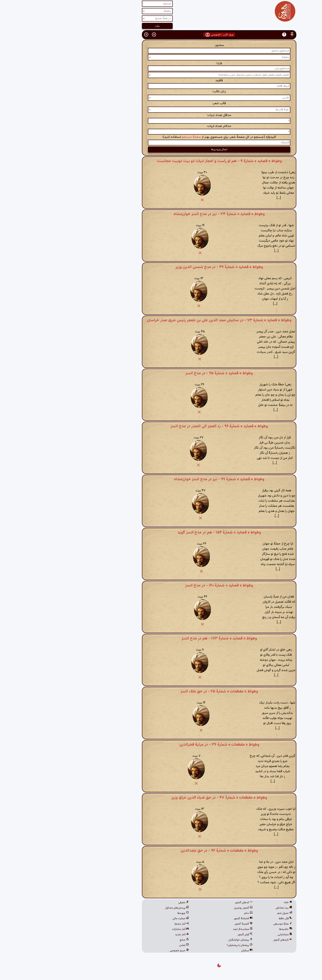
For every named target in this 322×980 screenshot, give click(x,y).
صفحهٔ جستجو (133, 137)
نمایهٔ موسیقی (225, 924)
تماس (126, 945)
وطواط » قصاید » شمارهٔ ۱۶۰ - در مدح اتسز (161, 585)
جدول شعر (226, 913)
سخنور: (161, 45)
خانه (230, 903)
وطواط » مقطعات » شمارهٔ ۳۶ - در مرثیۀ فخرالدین (161, 745)
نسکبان (189, 951)
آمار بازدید (124, 935)
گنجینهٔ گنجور (185, 924)
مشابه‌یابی (227, 935)
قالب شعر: (161, 103)
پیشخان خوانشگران (182, 940)
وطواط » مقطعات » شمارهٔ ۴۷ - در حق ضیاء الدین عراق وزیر (161, 798)
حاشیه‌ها (228, 929)
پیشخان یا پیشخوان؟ (182, 945)
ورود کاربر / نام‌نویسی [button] (161, 35)
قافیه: (161, 81)
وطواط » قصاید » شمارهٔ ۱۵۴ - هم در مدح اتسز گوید (161, 532)
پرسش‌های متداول (119, 908)
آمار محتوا (124, 924)
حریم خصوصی (121, 951)
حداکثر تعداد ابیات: (161, 126)
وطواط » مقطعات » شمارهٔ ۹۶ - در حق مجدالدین (161, 851)
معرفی (125, 903)
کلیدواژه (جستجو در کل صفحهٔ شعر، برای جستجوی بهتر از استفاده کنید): (161, 137)
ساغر (190, 913)
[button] (234, 35)
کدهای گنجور (186, 903)
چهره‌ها (125, 913)
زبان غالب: (161, 92)
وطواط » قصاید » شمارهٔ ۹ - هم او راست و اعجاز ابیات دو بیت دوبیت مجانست (161, 161)
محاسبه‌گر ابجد (185, 929)
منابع (126, 940)
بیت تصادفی (226, 908)
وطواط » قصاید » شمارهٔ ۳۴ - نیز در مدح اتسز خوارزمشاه (161, 214)
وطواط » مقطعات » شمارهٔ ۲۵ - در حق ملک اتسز (161, 691)
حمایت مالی (123, 919)
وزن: (161, 63)
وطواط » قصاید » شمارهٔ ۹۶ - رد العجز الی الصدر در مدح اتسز (161, 426)
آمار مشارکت (122, 929)
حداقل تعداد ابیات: (161, 115)
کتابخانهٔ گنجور (185, 919)
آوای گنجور (187, 935)
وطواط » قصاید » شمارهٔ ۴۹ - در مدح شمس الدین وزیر (161, 267)
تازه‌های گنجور (225, 940)
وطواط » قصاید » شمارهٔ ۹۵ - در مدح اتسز (161, 373)
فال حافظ (227, 919)
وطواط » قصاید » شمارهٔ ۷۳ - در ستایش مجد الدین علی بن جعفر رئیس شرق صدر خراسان (161, 320)
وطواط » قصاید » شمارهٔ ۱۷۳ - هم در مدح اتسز (161, 638)
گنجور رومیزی (185, 908)
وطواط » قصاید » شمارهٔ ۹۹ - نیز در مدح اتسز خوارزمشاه (161, 479)
